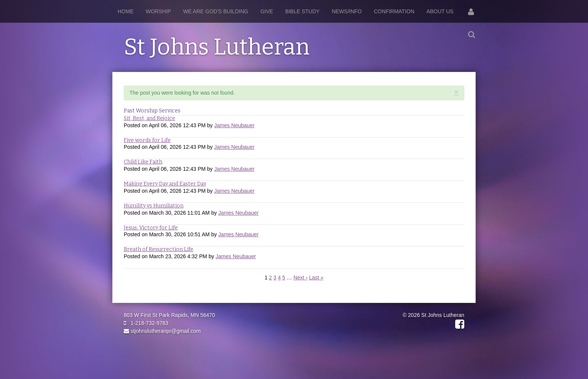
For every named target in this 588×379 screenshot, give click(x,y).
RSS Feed (457, 100)
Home (126, 11)
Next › (300, 278)
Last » (316, 278)
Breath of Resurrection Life (159, 249)
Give (267, 11)
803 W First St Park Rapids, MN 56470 (169, 315)
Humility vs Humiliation (154, 206)
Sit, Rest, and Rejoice (149, 118)
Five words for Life (147, 140)
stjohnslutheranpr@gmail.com (162, 331)
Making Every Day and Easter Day (165, 184)
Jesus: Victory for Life (151, 228)
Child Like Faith (143, 162)
